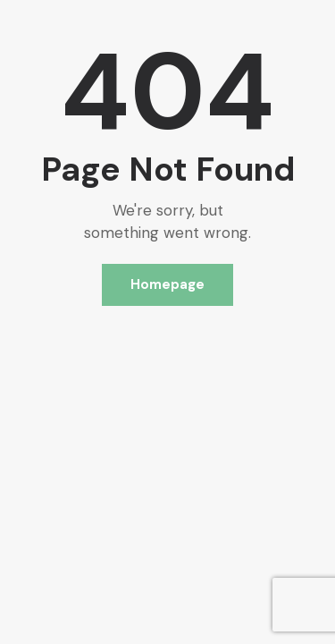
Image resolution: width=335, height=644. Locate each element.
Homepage (167, 284)
